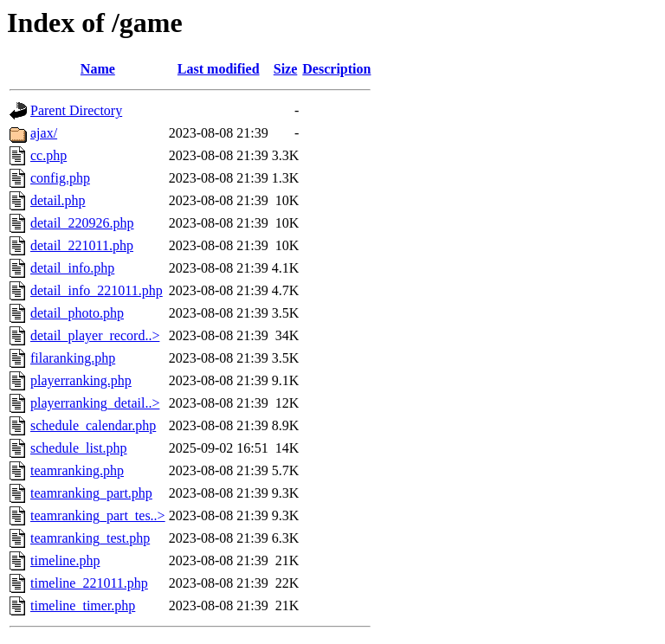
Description (336, 69)
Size (286, 69)
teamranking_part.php (91, 493)
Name (98, 69)
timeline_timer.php (83, 605)
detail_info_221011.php (97, 290)
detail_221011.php (82, 245)
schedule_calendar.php (93, 425)
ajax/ (44, 133)
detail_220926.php (82, 223)
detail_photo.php (77, 313)
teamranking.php (77, 470)
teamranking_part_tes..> (98, 515)
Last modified (219, 69)
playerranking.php (81, 380)
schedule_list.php (79, 448)
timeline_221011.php (89, 583)
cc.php (48, 155)
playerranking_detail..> (95, 403)
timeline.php (65, 560)
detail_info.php (72, 268)
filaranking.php (73, 358)
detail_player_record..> (95, 335)
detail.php (58, 200)
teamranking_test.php (90, 538)
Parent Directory (76, 110)
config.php (60, 178)
